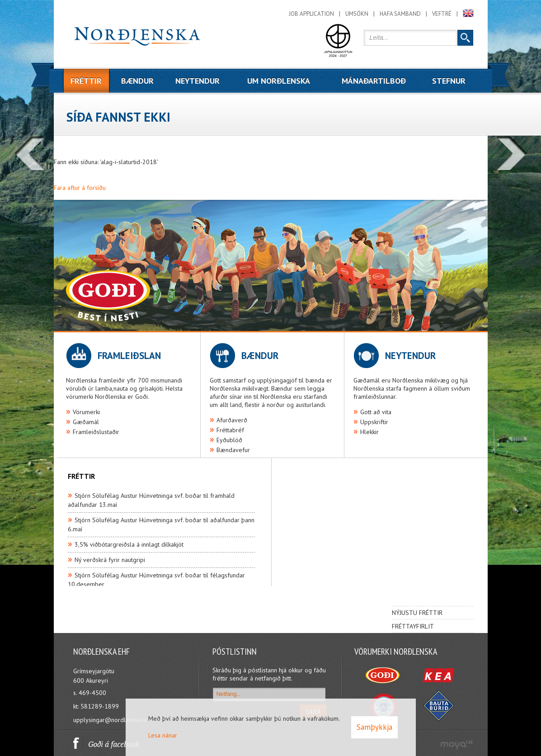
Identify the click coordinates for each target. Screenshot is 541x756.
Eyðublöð (229, 440)
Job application (311, 14)
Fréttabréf (230, 430)
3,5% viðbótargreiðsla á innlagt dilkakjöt (129, 544)
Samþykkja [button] (374, 727)
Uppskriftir (374, 422)
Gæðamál (86, 422)
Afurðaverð (232, 420)
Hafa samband (400, 14)
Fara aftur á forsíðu (80, 188)
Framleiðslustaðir (96, 432)
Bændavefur (233, 450)
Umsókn (357, 14)
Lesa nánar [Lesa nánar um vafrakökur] (163, 735)
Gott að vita (376, 412)
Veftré (442, 14)
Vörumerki (86, 412)
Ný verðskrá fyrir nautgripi (110, 560)
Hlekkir (369, 432)
